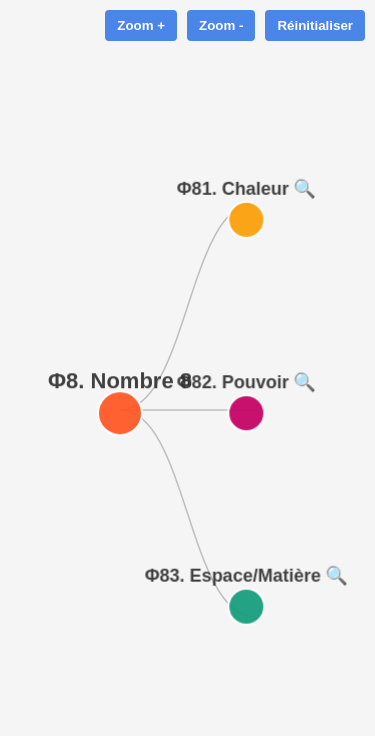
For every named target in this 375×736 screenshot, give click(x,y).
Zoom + (141, 25)
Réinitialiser (315, 25)
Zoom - (221, 25)
